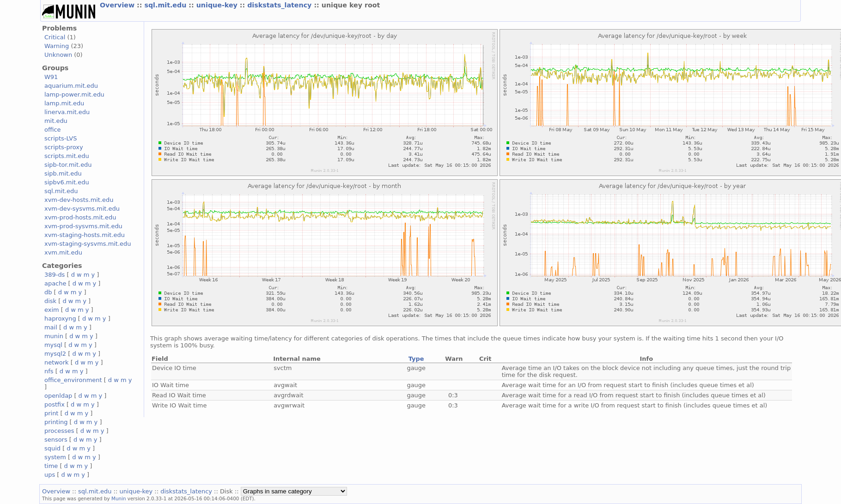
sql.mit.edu (166, 5)
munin (54, 336)
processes (59, 431)
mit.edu (56, 121)
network (57, 362)
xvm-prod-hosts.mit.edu (80, 217)
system (55, 457)
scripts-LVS (61, 138)
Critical (55, 37)
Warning (57, 46)
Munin (119, 498)
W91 (51, 77)
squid (52, 448)
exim (52, 310)
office (53, 130)
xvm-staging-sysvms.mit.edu (88, 244)
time (51, 466)
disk (50, 301)
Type (416, 359)
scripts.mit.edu (67, 156)
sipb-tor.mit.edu (68, 165)
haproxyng (60, 319)
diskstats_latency (280, 5)
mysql (53, 345)
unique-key (218, 5)
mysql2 (55, 354)
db (48, 292)
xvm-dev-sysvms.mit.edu (82, 209)
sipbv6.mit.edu (67, 182)
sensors (56, 440)
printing (56, 422)
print (51, 413)
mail (51, 327)
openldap (58, 396)
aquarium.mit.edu (71, 86)
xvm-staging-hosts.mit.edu (85, 235)
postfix (55, 404)
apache (55, 283)
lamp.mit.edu (64, 103)
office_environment (73, 380)
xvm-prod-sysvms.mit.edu (83, 226)
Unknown (58, 55)
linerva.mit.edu (67, 112)
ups (50, 475)
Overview (118, 5)
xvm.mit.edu (63, 252)
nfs (49, 371)
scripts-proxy (64, 147)
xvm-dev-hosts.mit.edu (79, 200)
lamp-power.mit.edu (74, 94)
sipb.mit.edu (63, 173)
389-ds (55, 275)
